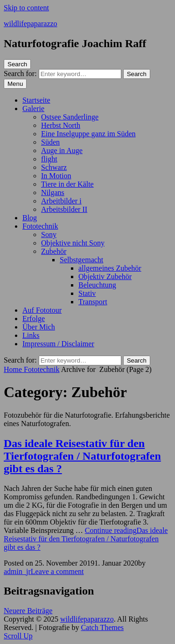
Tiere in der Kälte (67, 184)
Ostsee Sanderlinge (70, 117)
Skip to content (26, 8)
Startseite (36, 100)
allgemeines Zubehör (110, 268)
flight (49, 159)
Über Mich (39, 327)
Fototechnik (40, 226)
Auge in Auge (62, 150)
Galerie (33, 108)
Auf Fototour (42, 310)
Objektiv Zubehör (105, 276)
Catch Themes (102, 627)
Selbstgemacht (81, 260)
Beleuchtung (97, 285)
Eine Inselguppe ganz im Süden (88, 134)
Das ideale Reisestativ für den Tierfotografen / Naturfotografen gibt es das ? (82, 456)
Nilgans (53, 192)
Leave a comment (57, 571)
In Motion (56, 176)
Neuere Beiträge (28, 611)
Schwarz (54, 167)
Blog (30, 218)
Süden (50, 142)
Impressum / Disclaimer (58, 344)
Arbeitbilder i (61, 201)
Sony (49, 234)
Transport (93, 302)
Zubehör (54, 251)
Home (14, 369)
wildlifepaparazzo (31, 24)
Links (31, 335)
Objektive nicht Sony (73, 243)
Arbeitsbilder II (64, 209)
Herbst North (61, 125)
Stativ (87, 293)
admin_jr (17, 571)
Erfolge (34, 318)
